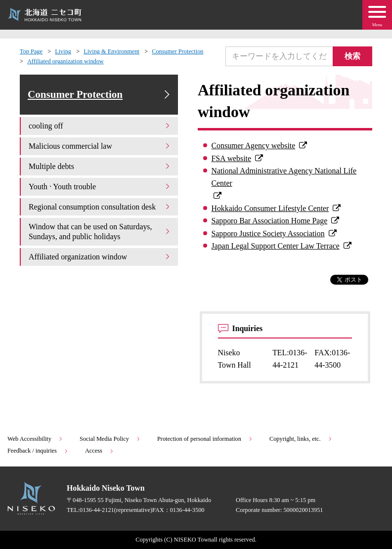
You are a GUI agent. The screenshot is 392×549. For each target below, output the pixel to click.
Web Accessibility (35, 439)
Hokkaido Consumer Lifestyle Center (270, 208)
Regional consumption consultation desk (100, 207)
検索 (352, 56)
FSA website (231, 158)
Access (100, 451)
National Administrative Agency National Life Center (284, 177)
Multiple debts (100, 166)
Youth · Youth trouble (100, 187)
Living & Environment (111, 51)
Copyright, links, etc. (301, 439)
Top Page (31, 51)
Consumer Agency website (254, 146)
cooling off (100, 126)
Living (63, 51)
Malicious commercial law (100, 146)
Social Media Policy (110, 439)
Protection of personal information (205, 439)
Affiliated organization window (65, 61)
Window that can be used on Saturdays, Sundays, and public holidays (100, 232)
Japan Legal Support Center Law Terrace (276, 246)
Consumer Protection (177, 51)
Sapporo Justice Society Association (268, 233)
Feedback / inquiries (38, 451)
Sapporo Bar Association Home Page (270, 221)
